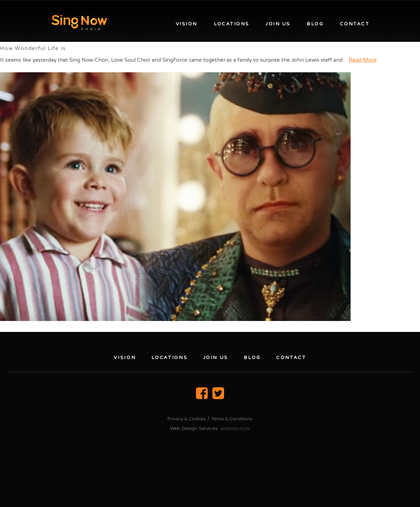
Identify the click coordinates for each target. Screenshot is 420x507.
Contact (355, 24)
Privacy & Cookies (187, 419)
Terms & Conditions (232, 419)
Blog (315, 24)
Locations (232, 24)
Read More (363, 60)
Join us (278, 24)
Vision (187, 24)
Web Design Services (194, 428)
